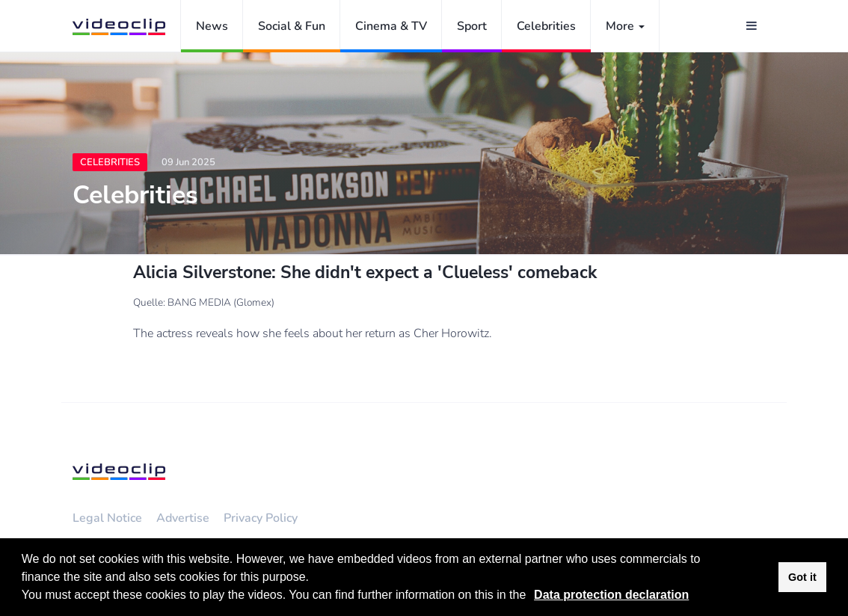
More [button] (625, 26)
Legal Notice (107, 518)
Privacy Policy (261, 518)
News (212, 26)
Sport (472, 26)
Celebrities (546, 26)
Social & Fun (292, 26)
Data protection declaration (611, 595)
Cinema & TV (391, 26)
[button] (532, 597)
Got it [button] (802, 577)
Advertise (183, 518)
